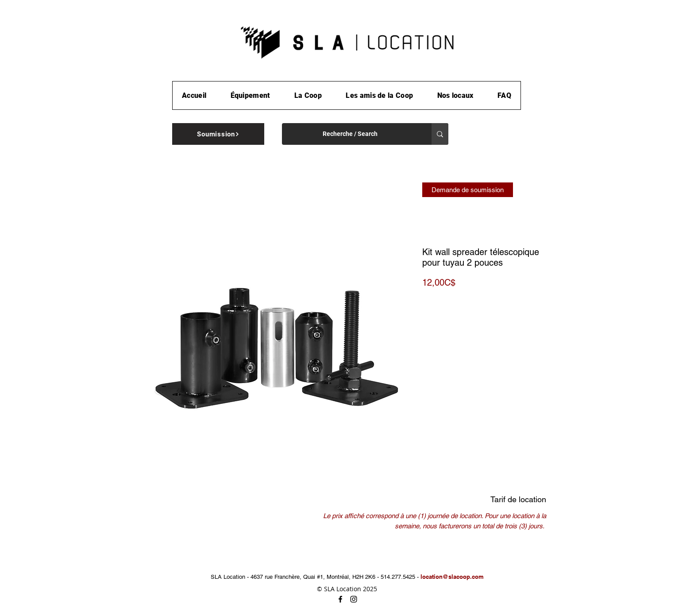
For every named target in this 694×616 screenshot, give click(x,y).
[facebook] (340, 599)
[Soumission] (218, 134)
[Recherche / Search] (350, 134)
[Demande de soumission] (468, 190)
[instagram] (354, 599)
